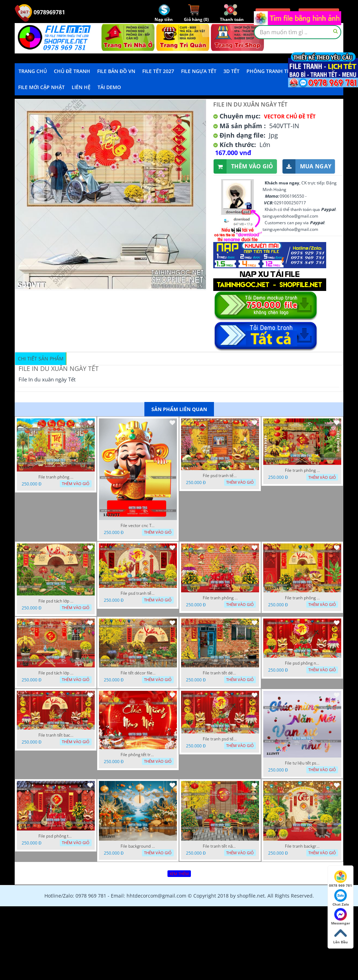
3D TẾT (231, 71)
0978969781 (40, 12)
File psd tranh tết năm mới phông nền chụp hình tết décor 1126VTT (138, 593)
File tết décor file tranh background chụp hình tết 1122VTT (138, 673)
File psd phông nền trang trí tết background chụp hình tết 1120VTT (302, 663)
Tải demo (109, 87)
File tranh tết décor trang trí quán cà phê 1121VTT (220, 673)
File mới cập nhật (41, 87)
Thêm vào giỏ (244, 166)
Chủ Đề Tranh (72, 71)
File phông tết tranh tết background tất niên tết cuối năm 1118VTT (138, 755)
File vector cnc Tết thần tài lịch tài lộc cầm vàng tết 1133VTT (138, 526)
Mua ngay (307, 166)
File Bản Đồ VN (116, 71)
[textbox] (298, 32)
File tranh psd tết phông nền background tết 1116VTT (220, 739)
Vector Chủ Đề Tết (290, 116)
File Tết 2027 (158, 71)
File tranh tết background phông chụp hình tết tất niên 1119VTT (56, 735)
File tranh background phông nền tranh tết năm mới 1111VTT (302, 846)
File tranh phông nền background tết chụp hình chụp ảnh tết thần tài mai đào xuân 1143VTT (56, 477)
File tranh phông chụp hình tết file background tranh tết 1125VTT (220, 598)
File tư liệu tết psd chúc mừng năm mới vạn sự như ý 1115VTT (302, 763)
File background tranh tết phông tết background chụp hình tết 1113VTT (138, 846)
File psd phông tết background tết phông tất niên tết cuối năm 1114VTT (56, 836)
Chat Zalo (341, 898)
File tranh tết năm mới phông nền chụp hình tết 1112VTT (220, 846)
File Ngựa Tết (199, 71)
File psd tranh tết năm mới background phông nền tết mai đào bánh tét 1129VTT (220, 476)
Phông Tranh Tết (270, 71)
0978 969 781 (341, 879)
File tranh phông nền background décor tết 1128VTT (302, 470)
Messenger (341, 917)
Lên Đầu (341, 936)
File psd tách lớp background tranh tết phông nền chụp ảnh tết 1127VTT (56, 601)
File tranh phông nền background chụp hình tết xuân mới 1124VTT (302, 598)
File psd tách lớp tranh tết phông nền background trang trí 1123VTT (56, 673)
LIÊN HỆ (81, 87)
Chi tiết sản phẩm (41, 359)
